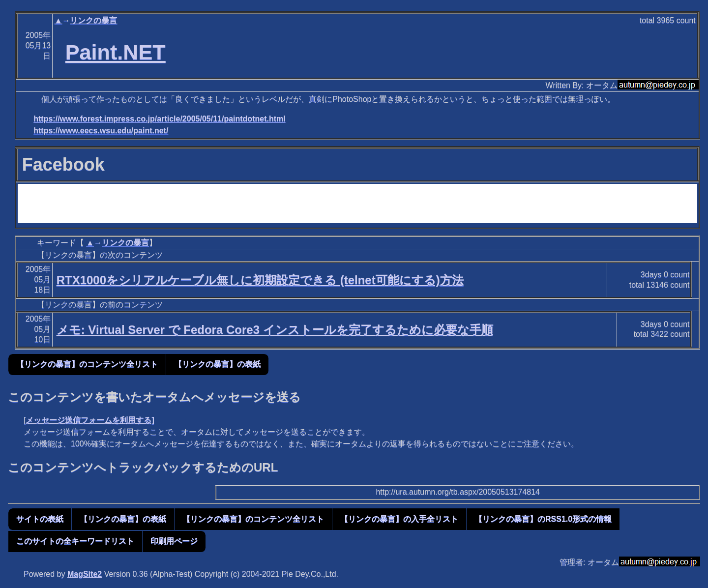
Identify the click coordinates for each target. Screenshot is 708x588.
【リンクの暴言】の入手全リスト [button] (399, 519)
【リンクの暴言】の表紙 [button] (217, 364)
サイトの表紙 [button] (40, 519)
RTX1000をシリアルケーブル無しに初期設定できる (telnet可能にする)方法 (260, 280)
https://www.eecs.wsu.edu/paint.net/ (101, 131)
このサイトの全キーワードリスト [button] (75, 541)
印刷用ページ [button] (174, 541)
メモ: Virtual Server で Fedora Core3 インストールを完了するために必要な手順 (275, 330)
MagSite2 (85, 574)
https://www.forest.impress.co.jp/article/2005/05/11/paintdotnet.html (159, 119)
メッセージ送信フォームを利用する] (90, 420)
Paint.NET (116, 52)
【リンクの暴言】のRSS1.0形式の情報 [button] (543, 519)
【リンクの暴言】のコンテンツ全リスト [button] (87, 364)
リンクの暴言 (93, 20)
